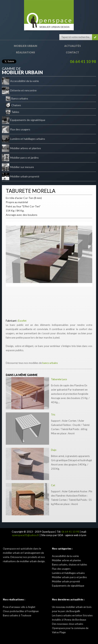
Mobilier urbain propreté (21, 176)
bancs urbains (50, 363)
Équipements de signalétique (24, 120)
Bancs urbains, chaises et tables (70, 565)
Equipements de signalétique (68, 586)
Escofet (22, 321)
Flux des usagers (16, 129)
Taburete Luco (59, 379)
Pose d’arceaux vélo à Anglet (19, 607)
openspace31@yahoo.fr (26, 535)
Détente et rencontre (19, 90)
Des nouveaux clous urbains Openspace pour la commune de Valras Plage (70, 628)
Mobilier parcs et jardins (20, 158)
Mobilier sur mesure (18, 167)
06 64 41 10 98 (83, 62)
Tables (13, 112)
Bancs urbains (17, 99)
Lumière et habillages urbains (23, 139)
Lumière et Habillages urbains (68, 573)
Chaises (13, 105)
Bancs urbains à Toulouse (17, 615)
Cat (53, 485)
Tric (53, 415)
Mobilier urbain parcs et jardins (69, 577)
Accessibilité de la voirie (20, 81)
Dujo (54, 450)
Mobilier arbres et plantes (21, 148)
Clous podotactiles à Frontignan (21, 611)
